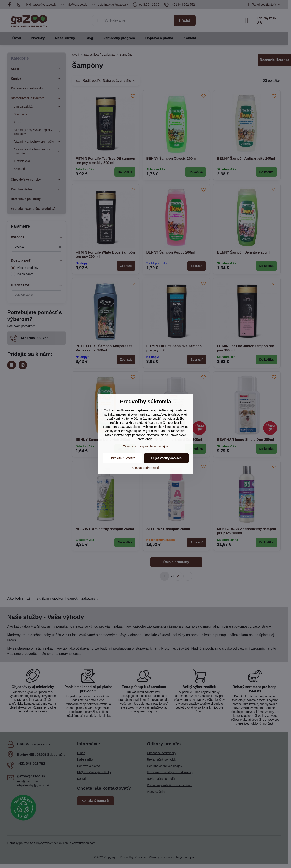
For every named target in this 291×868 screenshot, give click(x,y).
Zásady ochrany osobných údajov (145, 446)
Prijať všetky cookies (166, 458)
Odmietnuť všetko (122, 458)
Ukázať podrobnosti (146, 468)
